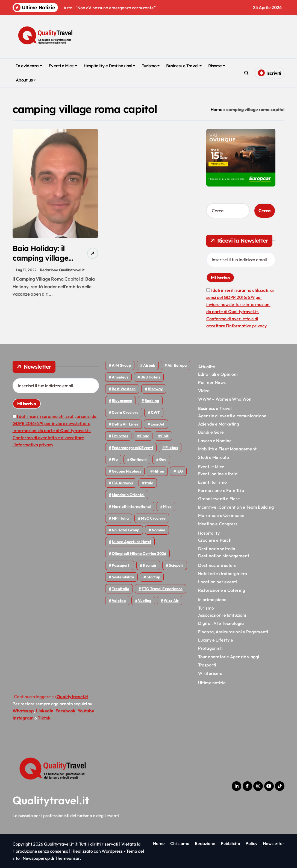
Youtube (86, 711)
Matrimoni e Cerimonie (221, 515)
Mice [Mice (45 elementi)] (167, 506)
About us (26, 80)
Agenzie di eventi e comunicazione (232, 416)
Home (217, 109)
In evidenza (29, 66)
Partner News (212, 382)
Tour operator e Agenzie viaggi (229, 657)
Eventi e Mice (63, 66)
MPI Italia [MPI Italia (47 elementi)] (120, 518)
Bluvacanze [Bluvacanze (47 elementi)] (122, 401)
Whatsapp (23, 711)
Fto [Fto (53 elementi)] (115, 459)
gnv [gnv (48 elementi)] (163, 459)
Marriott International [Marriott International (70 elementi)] (131, 506)
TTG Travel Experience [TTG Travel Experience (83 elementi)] (162, 589)
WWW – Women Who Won (225, 399)
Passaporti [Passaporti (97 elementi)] (121, 565)
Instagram (23, 718)
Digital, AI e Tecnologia (221, 623)
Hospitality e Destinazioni (109, 66)
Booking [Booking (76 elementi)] (152, 401)
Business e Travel (184, 66)
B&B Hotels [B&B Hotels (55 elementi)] (150, 377)
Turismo (151, 66)
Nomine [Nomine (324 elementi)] (158, 530)
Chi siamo (180, 843)
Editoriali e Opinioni (218, 374)
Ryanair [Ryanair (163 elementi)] (150, 565)
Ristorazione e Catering (222, 590)
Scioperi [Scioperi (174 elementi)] (176, 565)
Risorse (217, 66)
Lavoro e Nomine (215, 441)
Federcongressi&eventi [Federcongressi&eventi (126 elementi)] (132, 448)
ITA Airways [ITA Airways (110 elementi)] (122, 483)
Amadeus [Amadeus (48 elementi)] (120, 377)
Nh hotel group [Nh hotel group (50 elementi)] (126, 530)
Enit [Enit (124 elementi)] (165, 436)
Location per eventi (218, 582)
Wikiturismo (210, 673)
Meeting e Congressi (218, 524)
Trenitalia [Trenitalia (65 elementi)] (120, 589)
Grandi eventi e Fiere (219, 499)
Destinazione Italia (217, 549)
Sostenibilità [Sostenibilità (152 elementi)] (123, 577)
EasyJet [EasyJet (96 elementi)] (158, 424)
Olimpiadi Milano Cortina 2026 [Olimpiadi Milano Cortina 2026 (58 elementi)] (139, 554)
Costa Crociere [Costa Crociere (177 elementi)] (125, 412)
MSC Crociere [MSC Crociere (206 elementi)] (153, 518)
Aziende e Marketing (219, 424)
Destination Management (224, 556)
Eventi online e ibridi (218, 474)
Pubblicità (230, 843)
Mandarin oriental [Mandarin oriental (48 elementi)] (128, 495)
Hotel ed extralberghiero (223, 573)
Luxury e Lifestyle (216, 640)
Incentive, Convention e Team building (236, 507)
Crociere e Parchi (215, 540)
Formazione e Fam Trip (221, 490)
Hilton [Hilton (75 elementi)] (159, 471)
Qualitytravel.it (51, 800)
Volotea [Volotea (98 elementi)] (119, 601)
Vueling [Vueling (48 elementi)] (145, 601)
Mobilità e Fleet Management (227, 449)
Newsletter (274, 843)
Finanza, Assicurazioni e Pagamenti (233, 632)
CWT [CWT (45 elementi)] (155, 412)
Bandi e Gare (211, 432)
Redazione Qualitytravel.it (62, 270)
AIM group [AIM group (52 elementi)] (121, 365)
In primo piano (212, 599)
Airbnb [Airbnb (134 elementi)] (149, 365)
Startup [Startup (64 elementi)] (153, 577)
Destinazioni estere (217, 565)
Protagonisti (210, 648)
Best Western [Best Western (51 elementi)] (124, 389)
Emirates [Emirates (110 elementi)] (120, 436)
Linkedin (45, 711)
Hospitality (209, 533)
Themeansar (67, 858)
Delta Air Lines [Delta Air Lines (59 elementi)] (125, 424)
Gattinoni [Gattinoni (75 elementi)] (138, 459)
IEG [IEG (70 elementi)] (180, 471)
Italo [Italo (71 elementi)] (149, 483)
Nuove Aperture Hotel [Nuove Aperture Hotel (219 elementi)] (131, 542)
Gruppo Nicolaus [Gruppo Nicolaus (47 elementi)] (126, 471)
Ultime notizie (212, 683)
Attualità (207, 367)
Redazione (205, 843)
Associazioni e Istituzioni (222, 615)
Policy (252, 843)
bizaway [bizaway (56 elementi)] (155, 389)
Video (204, 391)
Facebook (65, 711)
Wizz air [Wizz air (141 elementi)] (171, 601)
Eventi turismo (213, 482)
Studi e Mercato (214, 457)
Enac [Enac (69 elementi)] (145, 436)
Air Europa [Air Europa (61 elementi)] (177, 365)
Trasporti (207, 665)
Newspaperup (36, 858)
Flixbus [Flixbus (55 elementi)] (172, 448)
